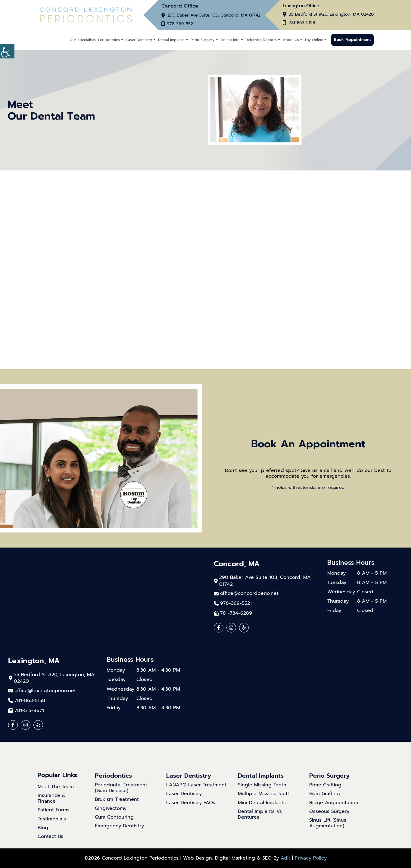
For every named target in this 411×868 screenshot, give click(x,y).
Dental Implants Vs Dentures (260, 814)
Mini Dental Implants (262, 803)
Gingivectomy (111, 809)
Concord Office (180, 6)
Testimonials (52, 819)
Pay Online (314, 40)
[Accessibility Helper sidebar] (7, 51)
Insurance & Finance (52, 799)
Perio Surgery (202, 40)
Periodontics (109, 40)
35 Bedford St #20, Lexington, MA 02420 (331, 15)
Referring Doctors (261, 40)
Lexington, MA (34, 661)
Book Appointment (352, 40)
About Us (291, 40)
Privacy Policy (311, 858)
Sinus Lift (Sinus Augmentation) (328, 823)
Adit (285, 858)
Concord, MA (237, 564)
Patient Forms (54, 810)
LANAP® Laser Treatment (196, 785)
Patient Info (230, 40)
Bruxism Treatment (117, 800)
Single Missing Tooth (262, 785)
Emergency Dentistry (119, 826)
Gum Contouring (114, 817)
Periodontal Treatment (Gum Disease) (121, 788)
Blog (43, 828)
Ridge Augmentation (334, 803)
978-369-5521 (181, 24)
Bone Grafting (325, 785)
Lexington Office (301, 6)
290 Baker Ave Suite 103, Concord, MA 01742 (214, 15)
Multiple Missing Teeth (264, 794)
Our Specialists (83, 40)
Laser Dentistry (139, 40)
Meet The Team (56, 787)
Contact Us (50, 837)
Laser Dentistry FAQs (191, 803)
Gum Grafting (325, 794)
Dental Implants (171, 40)
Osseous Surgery (329, 812)
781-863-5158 (302, 23)
